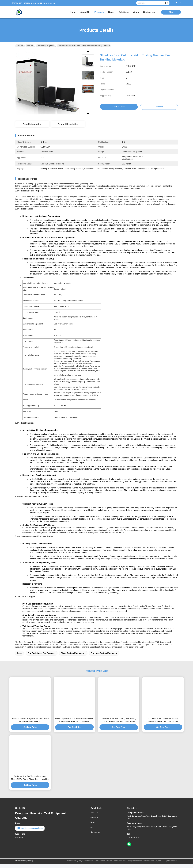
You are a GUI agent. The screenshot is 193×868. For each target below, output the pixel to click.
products (99, 12)
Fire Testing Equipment (45, 46)
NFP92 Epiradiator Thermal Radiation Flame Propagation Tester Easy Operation (74, 724)
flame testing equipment (73, 657)
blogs (111, 12)
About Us (95, 817)
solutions (124, 12)
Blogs (93, 827)
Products (30, 46)
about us (85, 12)
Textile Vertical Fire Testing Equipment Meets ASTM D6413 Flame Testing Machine (30, 782)
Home (73, 12)
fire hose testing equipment (104, 657)
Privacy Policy (21, 865)
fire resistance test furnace (41, 657)
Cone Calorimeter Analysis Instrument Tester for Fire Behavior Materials (30, 724)
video (136, 12)
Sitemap (30, 865)
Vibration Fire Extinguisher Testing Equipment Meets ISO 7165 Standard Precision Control (163, 725)
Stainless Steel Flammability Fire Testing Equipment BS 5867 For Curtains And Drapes (119, 725)
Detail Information (32, 124)
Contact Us (95, 836)
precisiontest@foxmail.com (30, 833)
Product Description (68, 124)
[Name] (167, 3)
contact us (149, 12)
